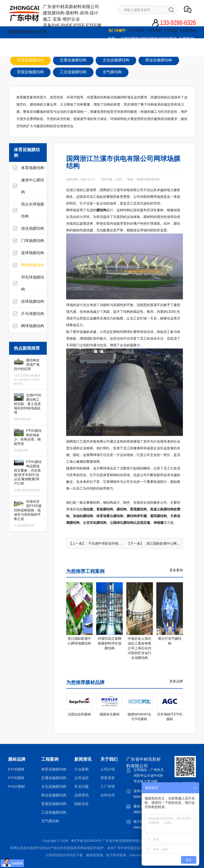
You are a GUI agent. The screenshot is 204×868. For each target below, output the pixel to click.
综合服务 (17, 51)
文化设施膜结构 (54, 786)
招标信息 (82, 803)
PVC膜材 (171, 30)
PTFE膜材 (154, 30)
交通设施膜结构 (54, 778)
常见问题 (82, 786)
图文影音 (55, 51)
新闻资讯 (36, 51)
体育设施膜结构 (54, 769)
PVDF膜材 (188, 30)
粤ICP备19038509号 (86, 840)
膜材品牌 (17, 759)
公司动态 (82, 778)
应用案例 (187, 39)
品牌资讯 (82, 795)
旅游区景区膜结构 (148, 179)
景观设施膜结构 (54, 803)
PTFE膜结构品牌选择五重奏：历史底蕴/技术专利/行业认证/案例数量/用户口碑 (28, 476)
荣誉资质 (108, 778)
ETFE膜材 (136, 30)
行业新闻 (82, 769)
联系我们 (93, 51)
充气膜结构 (50, 821)
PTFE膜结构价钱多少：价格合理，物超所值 (28, 440)
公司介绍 (108, 769)
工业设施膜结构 (54, 812)
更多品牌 (176, 681)
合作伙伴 (108, 795)
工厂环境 (108, 786)
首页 (111, 39)
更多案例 (176, 570)
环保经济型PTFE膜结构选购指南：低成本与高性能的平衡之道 (28, 513)
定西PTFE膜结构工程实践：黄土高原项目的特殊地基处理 (28, 407)
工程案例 (50, 759)
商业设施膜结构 (54, 795)
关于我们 (74, 51)
